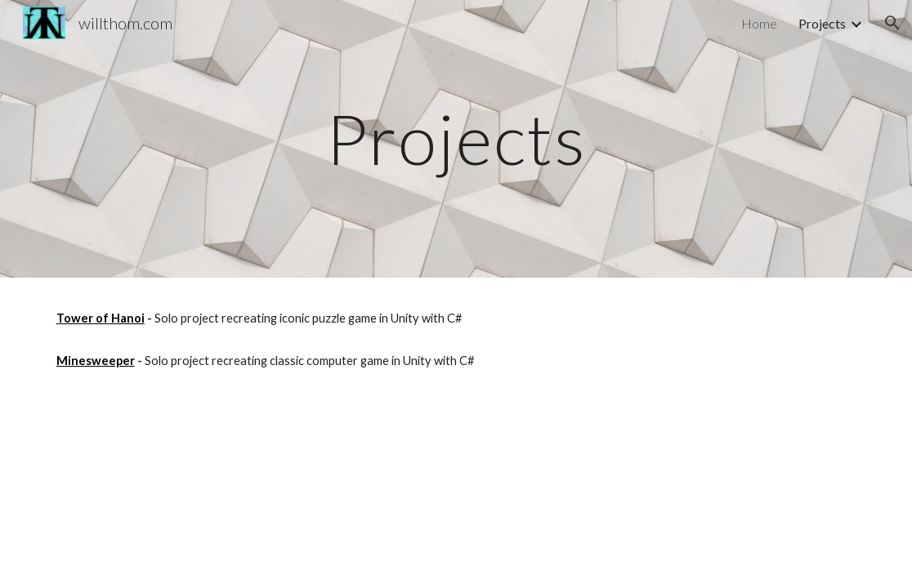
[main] (456, 138)
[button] (892, 23)
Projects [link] (822, 23)
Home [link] (759, 23)
